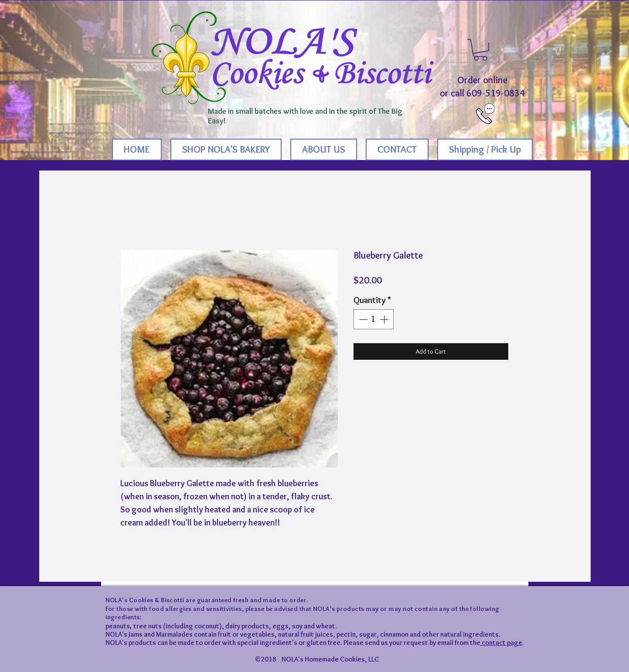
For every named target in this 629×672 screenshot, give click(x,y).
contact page (501, 643)
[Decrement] (362, 319)
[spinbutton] (374, 319)
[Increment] (385, 319)
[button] (480, 50)
